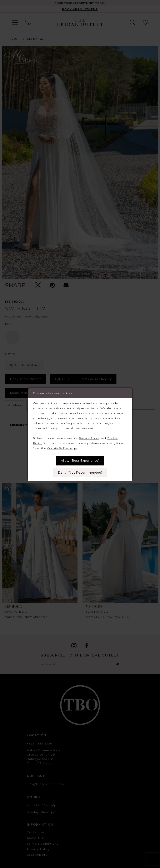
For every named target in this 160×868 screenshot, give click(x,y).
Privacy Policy (89, 438)
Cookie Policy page (62, 448)
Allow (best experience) (80, 461)
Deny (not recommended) (80, 473)
